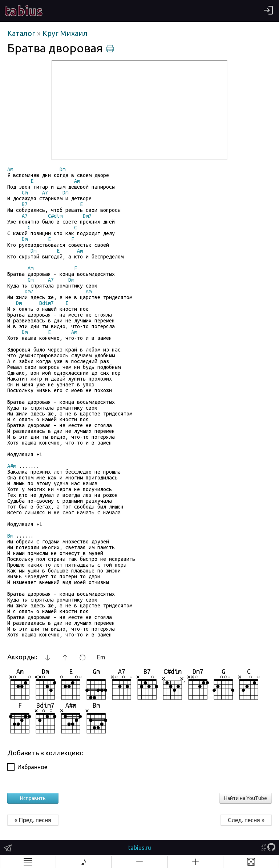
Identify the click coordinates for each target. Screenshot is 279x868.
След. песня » (246, 820)
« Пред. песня (33, 820)
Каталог (22, 33)
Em (101, 657)
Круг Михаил (65, 33)
